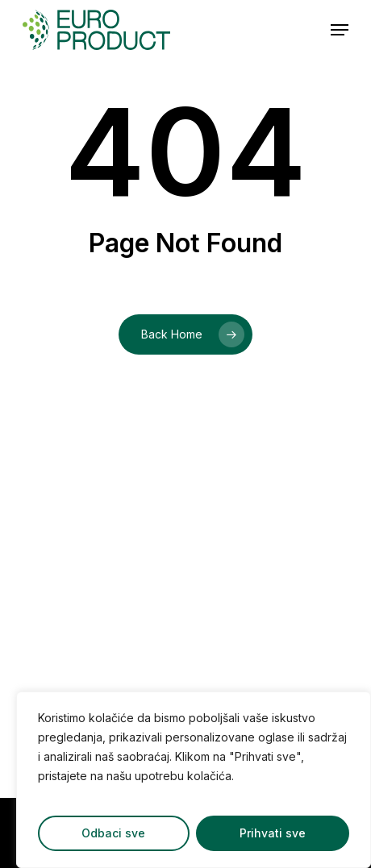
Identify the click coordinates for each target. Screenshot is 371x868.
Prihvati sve (273, 833)
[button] (340, 30)
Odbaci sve (113, 833)
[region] (194, 780)
